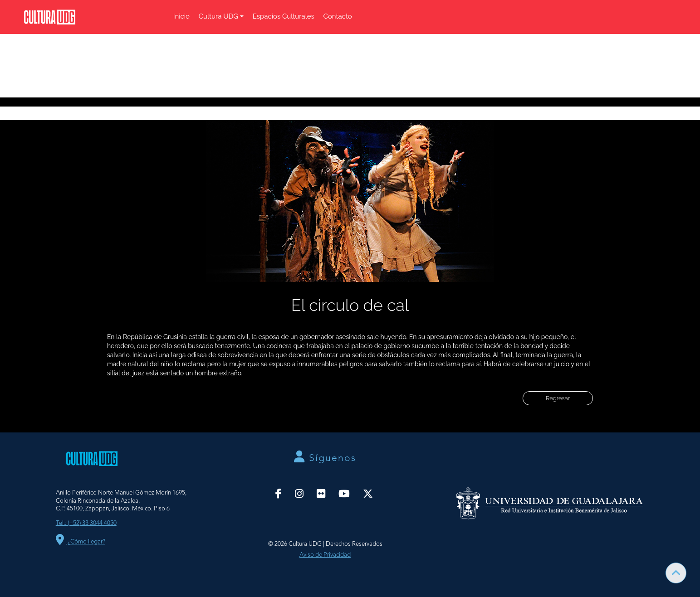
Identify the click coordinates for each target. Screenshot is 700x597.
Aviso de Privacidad (325, 555)
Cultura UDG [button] (218, 16)
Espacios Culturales (284, 16)
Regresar (558, 398)
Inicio (181, 16)
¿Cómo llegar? (81, 542)
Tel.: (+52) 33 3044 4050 (86, 523)
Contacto (338, 16)
